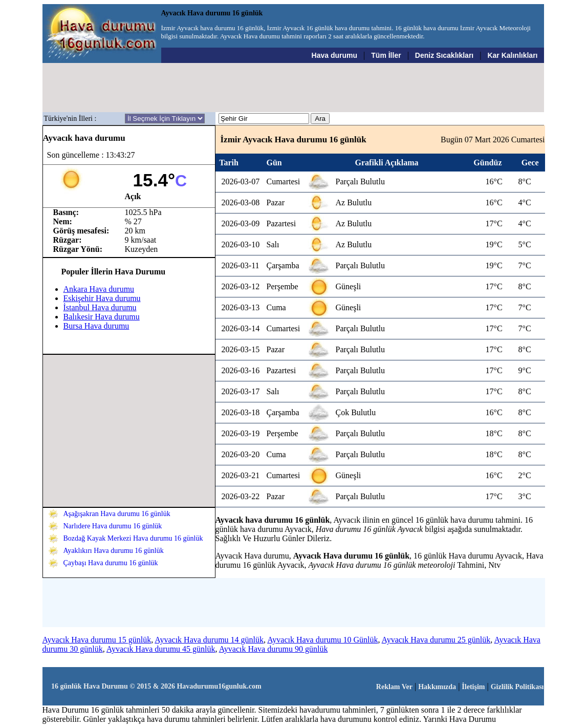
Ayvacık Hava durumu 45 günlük (161, 649)
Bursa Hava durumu (96, 326)
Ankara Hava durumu (99, 289)
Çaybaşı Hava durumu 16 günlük (111, 563)
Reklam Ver (394, 687)
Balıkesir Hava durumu (102, 317)
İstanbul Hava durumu (100, 307)
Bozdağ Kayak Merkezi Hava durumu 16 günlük (133, 538)
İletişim (473, 687)
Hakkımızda (437, 687)
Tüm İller (386, 55)
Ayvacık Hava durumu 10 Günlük (322, 640)
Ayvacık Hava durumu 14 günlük (209, 640)
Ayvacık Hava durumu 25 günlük (436, 640)
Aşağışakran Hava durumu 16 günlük (117, 514)
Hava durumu (334, 55)
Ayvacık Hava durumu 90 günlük (274, 649)
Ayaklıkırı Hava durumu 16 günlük (114, 551)
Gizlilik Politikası (517, 687)
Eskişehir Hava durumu (102, 298)
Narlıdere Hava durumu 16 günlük (113, 526)
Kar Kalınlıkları (512, 55)
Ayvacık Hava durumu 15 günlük (97, 640)
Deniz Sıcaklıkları (444, 55)
